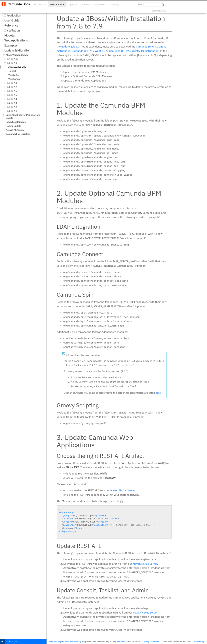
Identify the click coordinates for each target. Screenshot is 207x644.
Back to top (199, 642)
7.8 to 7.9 (12, 63)
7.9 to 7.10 (13, 59)
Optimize (73, 4)
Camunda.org (159, 11)
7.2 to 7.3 (12, 103)
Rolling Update (13, 126)
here (158, 393)
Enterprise (101, 4)
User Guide (12, 20)
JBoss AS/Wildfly (17, 67)
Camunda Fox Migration (18, 134)
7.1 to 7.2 (12, 107)
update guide (69, 46)
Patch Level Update (16, 122)
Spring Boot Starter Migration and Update (23, 116)
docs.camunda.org (73, 642)
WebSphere (14, 79)
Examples (11, 45)
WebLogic (13, 75)
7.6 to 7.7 (12, 87)
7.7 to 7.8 (12, 83)
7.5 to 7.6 (12, 91)
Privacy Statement (151, 642)
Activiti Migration (15, 130)
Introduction (13, 15)
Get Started (40, 4)
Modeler (10, 35)
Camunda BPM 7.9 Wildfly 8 (88, 51)
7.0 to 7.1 (12, 111)
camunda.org (55, 642)
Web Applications (16, 40)
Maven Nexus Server (123, 490)
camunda (121, 642)
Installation (12, 30)
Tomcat (12, 71)
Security (115, 4)
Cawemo (87, 4)
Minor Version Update (17, 55)
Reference (11, 25)
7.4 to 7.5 (12, 95)
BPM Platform (57, 4)
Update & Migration (17, 50)
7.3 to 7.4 (12, 99)
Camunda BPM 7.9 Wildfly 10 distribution (134, 51)
